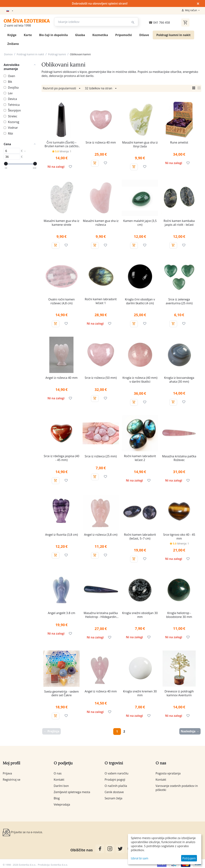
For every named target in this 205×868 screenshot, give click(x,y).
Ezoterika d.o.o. (59, 864)
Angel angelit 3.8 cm (61, 612)
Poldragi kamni (57, 54)
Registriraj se (12, 779)
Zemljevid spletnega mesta (72, 791)
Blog (57, 798)
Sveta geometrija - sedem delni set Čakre (61, 693)
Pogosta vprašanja (168, 773)
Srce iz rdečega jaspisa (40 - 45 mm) (61, 457)
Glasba (80, 34)
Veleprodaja (62, 804)
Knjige (12, 34)
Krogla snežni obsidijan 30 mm (140, 614)
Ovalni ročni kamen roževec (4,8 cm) (61, 301)
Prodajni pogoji (115, 779)
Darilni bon (61, 785)
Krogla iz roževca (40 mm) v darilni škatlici (140, 379)
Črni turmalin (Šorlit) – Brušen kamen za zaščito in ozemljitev (61, 144)
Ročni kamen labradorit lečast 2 (140, 457)
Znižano (13, 43)
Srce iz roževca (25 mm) (101, 456)
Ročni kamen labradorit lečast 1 (101, 301)
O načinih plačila (116, 785)
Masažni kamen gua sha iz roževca (101, 222)
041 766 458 (159, 22)
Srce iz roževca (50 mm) (101, 377)
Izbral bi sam (140, 858)
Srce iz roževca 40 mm (101, 142)
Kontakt (59, 779)
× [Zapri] (198, 3)
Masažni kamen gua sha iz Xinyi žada (140, 144)
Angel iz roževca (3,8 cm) (101, 534)
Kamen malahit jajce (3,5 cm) (140, 222)
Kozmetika (100, 34)
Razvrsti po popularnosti (62, 88)
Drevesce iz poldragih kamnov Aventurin (179, 693)
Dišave (144, 34)
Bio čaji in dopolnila (53, 34)
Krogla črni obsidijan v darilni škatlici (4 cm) (140, 301)
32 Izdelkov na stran (101, 88)
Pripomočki (124, 34)
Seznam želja (113, 798)
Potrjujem (189, 858)
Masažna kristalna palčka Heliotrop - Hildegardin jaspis (101, 614)
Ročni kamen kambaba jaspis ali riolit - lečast (179, 222)
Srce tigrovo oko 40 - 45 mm (179, 536)
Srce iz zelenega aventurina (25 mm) (179, 301)
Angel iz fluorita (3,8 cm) (61, 534)
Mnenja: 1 (66, 151)
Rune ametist (179, 142)
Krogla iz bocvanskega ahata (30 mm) (179, 379)
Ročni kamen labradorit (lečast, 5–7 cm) (140, 536)
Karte (28, 34)
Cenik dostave (114, 791)
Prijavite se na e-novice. (23, 832)
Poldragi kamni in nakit (173, 34)
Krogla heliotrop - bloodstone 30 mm (179, 614)
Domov (8, 54)
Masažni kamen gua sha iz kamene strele (61, 222)
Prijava (7, 773)
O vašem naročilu (116, 773)
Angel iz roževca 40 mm (62, 377)
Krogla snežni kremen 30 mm (140, 693)
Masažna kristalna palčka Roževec (179, 458)
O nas (58, 773)
